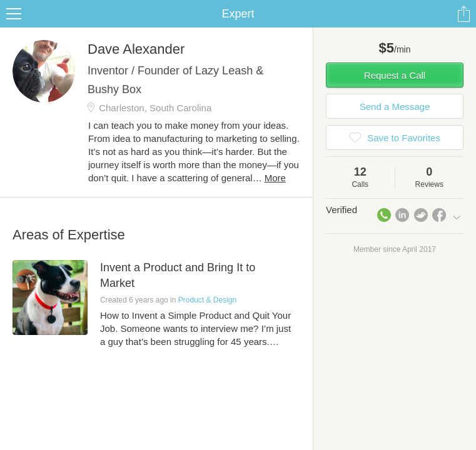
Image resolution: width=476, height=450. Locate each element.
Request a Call (395, 75)
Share (463, 14)
